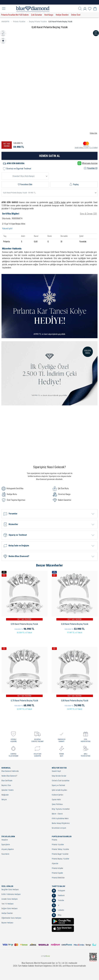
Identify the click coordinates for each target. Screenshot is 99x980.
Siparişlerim (6, 845)
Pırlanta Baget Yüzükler (60, 854)
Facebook (58, 896)
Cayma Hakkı (56, 800)
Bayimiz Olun (6, 785)
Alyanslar (55, 864)
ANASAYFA (6, 22)
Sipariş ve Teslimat (58, 785)
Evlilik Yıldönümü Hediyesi (11, 894)
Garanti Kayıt (56, 771)
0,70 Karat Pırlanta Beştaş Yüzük (24, 701)
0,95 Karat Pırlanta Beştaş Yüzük (24, 624)
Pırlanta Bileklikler (58, 878)
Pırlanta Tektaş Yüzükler (60, 849)
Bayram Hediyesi (7, 923)
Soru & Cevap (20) (88, 214)
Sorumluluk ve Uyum (59, 828)
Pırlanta (54, 840)
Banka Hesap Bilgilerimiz (61, 823)
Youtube (58, 901)
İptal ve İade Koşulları (59, 790)
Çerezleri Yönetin (8, 790)
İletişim (4, 800)
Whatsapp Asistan (87, 163)
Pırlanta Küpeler (57, 873)
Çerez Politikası (57, 804)
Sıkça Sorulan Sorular (59, 776)
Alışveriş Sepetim (8, 849)
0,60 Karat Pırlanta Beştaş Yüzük (60, 22)
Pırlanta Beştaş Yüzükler (60, 859)
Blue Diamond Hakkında (10, 771)
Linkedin (58, 910)
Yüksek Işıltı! (7, 229)
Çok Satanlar (37, 15)
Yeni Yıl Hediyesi (8, 904)
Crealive (45, 956)
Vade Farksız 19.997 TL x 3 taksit (86, 145)
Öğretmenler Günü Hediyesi (11, 918)
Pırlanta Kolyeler (57, 868)
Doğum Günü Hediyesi (10, 909)
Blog (57, 915)
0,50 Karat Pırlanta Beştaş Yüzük (75, 624)
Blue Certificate (7, 781)
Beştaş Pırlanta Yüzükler (38, 22)
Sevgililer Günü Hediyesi (10, 890)
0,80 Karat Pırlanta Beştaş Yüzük (75, 701)
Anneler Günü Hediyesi (10, 899)
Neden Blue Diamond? (9, 776)
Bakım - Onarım (57, 814)
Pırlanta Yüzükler (20, 22)
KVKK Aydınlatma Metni (60, 819)
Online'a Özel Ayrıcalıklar (61, 781)
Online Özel (76, 15)
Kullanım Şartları (58, 795)
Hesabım (5, 840)
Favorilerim (5, 854)
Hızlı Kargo (49, 15)
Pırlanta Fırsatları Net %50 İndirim (15, 15)
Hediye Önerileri (62, 15)
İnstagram (58, 891)
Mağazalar (5, 795)
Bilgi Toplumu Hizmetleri (61, 809)
